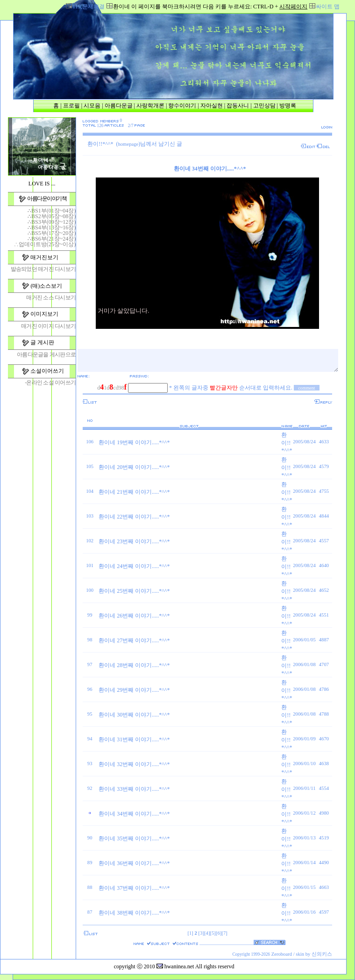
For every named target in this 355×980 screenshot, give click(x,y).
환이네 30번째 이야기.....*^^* (134, 715)
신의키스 (322, 954)
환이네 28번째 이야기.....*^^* (134, 665)
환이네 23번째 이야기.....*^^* (134, 541)
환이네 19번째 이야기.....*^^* (134, 442)
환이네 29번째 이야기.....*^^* (134, 690)
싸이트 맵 (328, 7)
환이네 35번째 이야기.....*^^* (134, 838)
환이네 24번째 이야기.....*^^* (134, 566)
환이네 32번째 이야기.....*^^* (134, 764)
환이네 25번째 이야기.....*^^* (134, 591)
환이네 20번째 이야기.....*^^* (134, 467)
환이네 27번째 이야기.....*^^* (134, 640)
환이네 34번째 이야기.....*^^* (134, 814)
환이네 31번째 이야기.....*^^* (134, 739)
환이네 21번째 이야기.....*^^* (134, 492)
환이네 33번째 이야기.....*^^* (134, 789)
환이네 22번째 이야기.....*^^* (134, 517)
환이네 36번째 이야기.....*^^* (134, 863)
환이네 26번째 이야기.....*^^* (134, 616)
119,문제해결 (89, 7)
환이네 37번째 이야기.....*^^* (134, 888)
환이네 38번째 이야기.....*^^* (134, 913)
